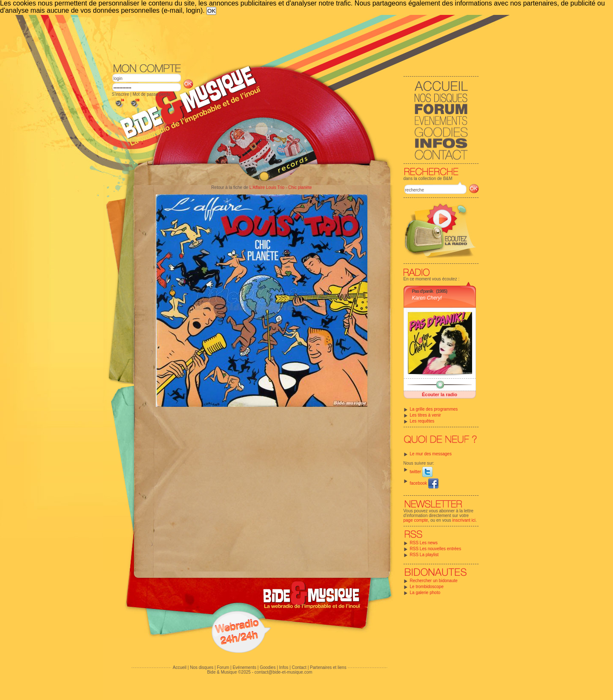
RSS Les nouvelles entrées (436, 549)
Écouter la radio (440, 394)
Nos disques (202, 667)
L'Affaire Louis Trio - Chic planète (281, 187)
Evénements (244, 667)
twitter (421, 472)
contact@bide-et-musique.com (284, 672)
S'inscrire (121, 94)
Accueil (180, 667)
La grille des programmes (434, 409)
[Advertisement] (295, 38)
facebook (424, 483)
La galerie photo (425, 593)
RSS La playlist (424, 555)
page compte (416, 520)
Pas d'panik (423, 291)
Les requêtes (422, 421)
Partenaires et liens (328, 667)
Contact (299, 667)
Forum (223, 667)
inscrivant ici (464, 520)
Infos (284, 667)
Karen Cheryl (427, 298)
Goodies (268, 667)
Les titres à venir (425, 415)
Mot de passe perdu (151, 94)
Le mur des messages (431, 454)
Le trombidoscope (427, 587)
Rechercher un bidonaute (434, 581)
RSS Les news (424, 543)
